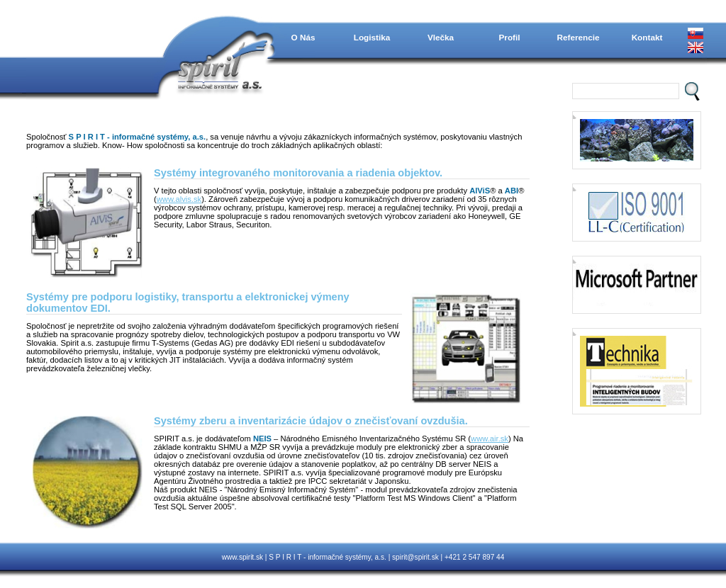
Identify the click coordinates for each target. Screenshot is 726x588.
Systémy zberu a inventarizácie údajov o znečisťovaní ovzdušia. (311, 421)
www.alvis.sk (179, 199)
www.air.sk (490, 439)
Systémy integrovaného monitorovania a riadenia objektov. (298, 173)
